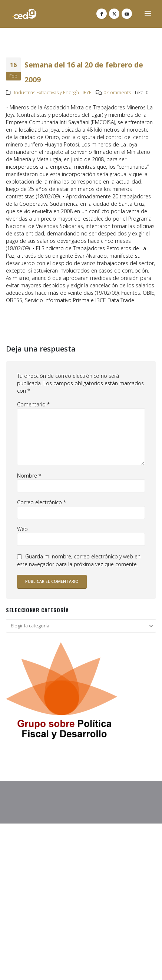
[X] (114, 14)
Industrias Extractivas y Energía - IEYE (53, 93)
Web (22, 529)
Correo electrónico (42, 502)
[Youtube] (127, 14)
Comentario (33, 404)
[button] (148, 14)
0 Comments (117, 93)
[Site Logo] (24, 14)
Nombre (29, 476)
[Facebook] (102, 14)
